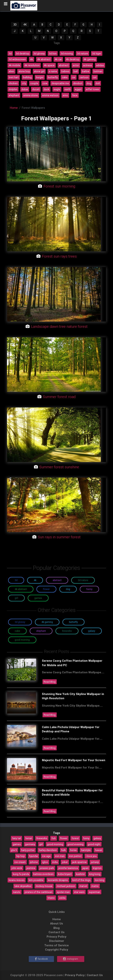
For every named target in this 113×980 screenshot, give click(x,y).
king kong (95, 874)
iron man (60, 856)
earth (67, 89)
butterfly (53, 77)
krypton (97, 868)
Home (14, 108)
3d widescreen (17, 59)
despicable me (60, 83)
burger (40, 77)
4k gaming (90, 59)
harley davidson (48, 850)
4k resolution (32, 65)
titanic (51, 898)
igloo (45, 862)
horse (73, 850)
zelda (62, 898)
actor (76, 65)
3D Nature (83, 580)
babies (65, 71)
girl (41, 844)
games (17, 844)
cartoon (84, 77)
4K (25, 25)
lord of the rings (81, 880)
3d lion (53, 53)
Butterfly (73, 622)
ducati (36, 89)
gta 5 (14, 850)
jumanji (95, 862)
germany (30, 844)
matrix (95, 886)
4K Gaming (47, 622)
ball (76, 71)
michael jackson (66, 886)
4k (32, 59)
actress (87, 65)
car (74, 77)
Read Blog (50, 682)
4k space (49, 65)
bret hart (14, 77)
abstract (64, 65)
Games (38, 598)
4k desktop (73, 59)
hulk (63, 850)
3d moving (67, 53)
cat (95, 77)
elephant (14, 95)
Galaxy (92, 631)
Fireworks (67, 631)
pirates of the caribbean (39, 892)
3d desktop (23, 53)
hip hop (21, 856)
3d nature (83, 53)
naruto (17, 892)
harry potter (28, 850)
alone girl (39, 71)
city (24, 83)
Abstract (57, 580)
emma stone (31, 95)
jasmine (31, 868)
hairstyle (86, 850)
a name (53, 71)
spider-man (63, 892)
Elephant (41, 631)
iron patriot (75, 856)
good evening (75, 844)
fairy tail (17, 838)
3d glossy (39, 53)
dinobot (78, 83)
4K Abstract (21, 589)
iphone (34, 862)
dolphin (13, 89)
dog (89, 83)
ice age (46, 856)
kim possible (36, 880)
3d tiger (97, 53)
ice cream (20, 862)
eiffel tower (93, 89)
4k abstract (44, 59)
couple (34, 83)
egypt (78, 89)
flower (64, 838)
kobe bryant (65, 874)
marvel (83, 886)
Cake (17, 631)
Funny (89, 589)
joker (65, 862)
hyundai (33, 856)
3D (15, 25)
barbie (86, 71)
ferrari (29, 838)
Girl (16, 598)
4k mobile (14, 65)
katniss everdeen (43, 874)
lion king (100, 880)
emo (65, 95)
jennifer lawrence (68, 868)
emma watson (50, 95)
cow (45, 83)
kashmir (80, 874)
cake (65, 77)
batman (98, 71)
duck (47, 89)
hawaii (99, 850)
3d (10, 53)
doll (98, 83)
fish (54, 838)
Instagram (71, 959)
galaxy (97, 838)
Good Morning (22, 640)
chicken (13, 83)
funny (86, 838)
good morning (55, 844)
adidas (100, 65)
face (75, 95)
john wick (17, 868)
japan (85, 868)
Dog (68, 589)
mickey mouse (44, 886)
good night (94, 844)
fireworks (42, 838)
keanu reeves (17, 880)
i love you (91, 856)
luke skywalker (23, 886)
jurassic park (47, 868)
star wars (79, 892)
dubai (25, 89)
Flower (46, 589)
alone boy (24, 71)
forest (75, 838)
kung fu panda (21, 874)
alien (11, 71)
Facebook (41, 959)
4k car (58, 59)
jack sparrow (79, 862)
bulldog (27, 77)
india (55, 862)
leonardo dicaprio (58, 880)
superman (94, 892)
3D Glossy (20, 622)
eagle (57, 89)
